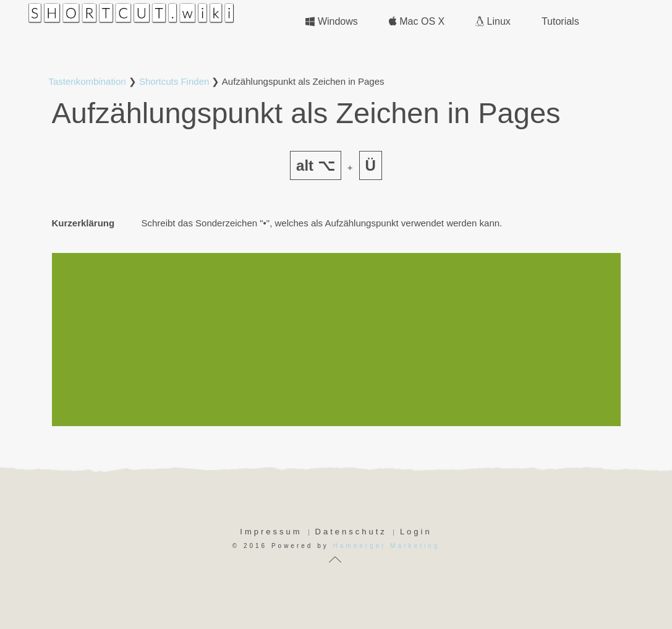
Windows (331, 21)
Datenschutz (351, 532)
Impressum (271, 532)
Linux (493, 21)
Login (416, 532)
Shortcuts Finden (174, 81)
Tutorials (560, 21)
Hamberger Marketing (387, 546)
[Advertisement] (336, 340)
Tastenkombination (87, 81)
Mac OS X (417, 21)
